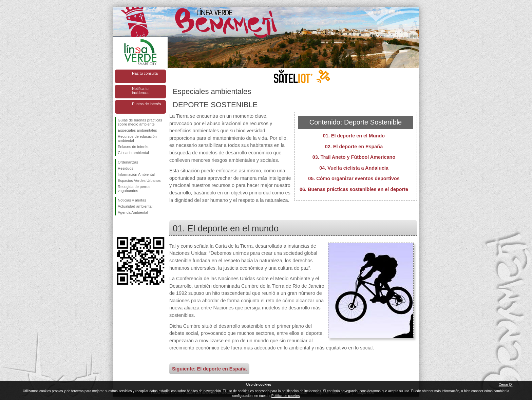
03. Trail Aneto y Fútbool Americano (354, 157)
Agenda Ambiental (133, 212)
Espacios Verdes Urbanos (139, 180)
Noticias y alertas (132, 200)
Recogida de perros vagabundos (134, 189)
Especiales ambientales (137, 130)
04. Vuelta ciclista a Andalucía (354, 168)
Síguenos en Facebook (119, 226)
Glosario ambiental (133, 153)
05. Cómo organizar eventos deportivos (354, 178)
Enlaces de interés (133, 147)
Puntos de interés (147, 104)
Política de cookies (286, 396)
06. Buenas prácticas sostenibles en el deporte (354, 189)
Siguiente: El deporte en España (209, 369)
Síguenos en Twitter (130, 226)
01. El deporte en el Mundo (354, 136)
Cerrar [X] (506, 385)
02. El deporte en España (354, 147)
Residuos (126, 168)
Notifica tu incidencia (140, 91)
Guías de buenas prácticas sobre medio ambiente (140, 122)
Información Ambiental (136, 174)
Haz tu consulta (145, 73)
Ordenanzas (128, 162)
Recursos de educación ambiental (137, 138)
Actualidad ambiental (135, 206)
